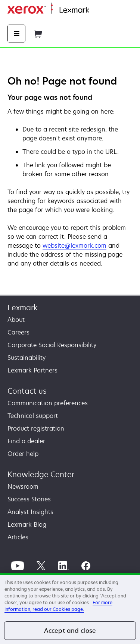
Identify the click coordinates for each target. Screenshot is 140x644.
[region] (70, 609)
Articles (18, 537)
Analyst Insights (30, 512)
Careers (18, 332)
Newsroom (23, 486)
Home (96, 10)
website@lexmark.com (74, 245)
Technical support (33, 416)
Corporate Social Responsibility (52, 345)
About (16, 320)
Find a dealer (26, 441)
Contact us (27, 391)
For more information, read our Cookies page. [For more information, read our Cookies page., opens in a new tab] (58, 606)
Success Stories (29, 499)
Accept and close (70, 631)
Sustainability (27, 358)
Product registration (36, 428)
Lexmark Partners (32, 370)
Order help (23, 454)
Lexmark (23, 307)
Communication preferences (48, 403)
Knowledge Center (41, 474)
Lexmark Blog (27, 524)
